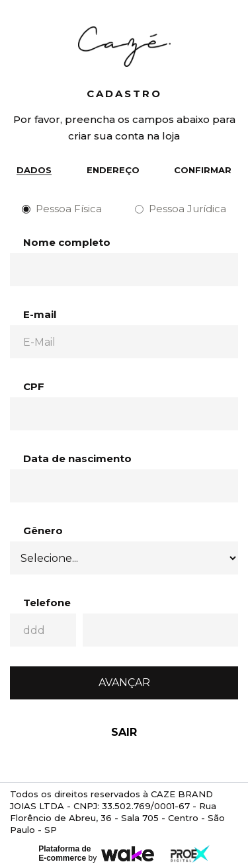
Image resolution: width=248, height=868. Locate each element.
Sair (124, 732)
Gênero (43, 531)
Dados (34, 170)
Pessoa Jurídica (181, 209)
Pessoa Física (62, 209)
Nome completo (67, 242)
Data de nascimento (77, 458)
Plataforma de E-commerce (64, 853)
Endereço (113, 170)
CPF (34, 386)
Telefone (47, 603)
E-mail (40, 314)
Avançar (124, 683)
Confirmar (203, 170)
